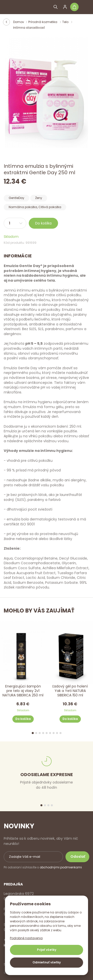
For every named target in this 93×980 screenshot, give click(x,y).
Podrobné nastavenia (26, 938)
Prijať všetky (47, 950)
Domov (19, 22)
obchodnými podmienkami (61, 867)
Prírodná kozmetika (43, 22)
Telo (66, 22)
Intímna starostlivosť (29, 28)
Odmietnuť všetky (47, 962)
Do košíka (43, 223)
